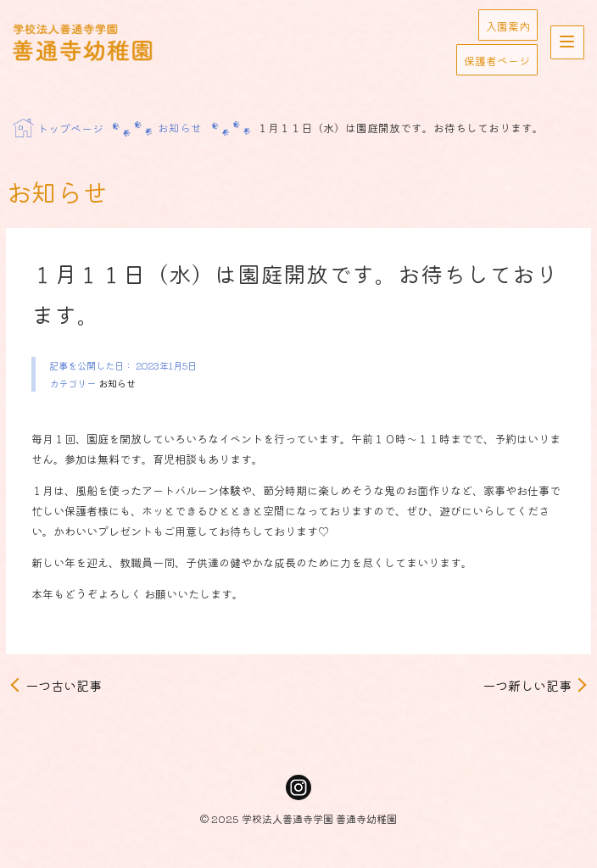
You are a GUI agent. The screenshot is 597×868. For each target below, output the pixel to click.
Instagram (298, 787)
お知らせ (117, 383)
